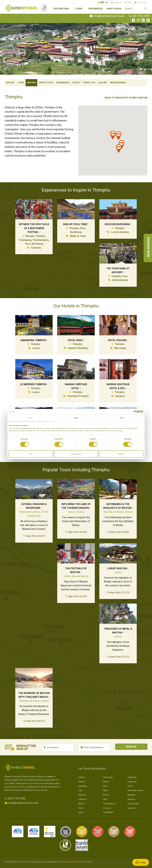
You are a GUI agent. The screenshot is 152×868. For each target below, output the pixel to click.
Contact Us (142, 2)
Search (146, 9)
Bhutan (10, 83)
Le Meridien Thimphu (33, 384)
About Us (118, 2)
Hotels (76, 83)
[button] (113, 135)
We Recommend (118, 83)
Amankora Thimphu (33, 340)
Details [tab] (76, 418)
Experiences (96, 9)
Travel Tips (89, 83)
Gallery (103, 83)
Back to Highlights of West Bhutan (126, 98)
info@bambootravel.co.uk (109, 16)
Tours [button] (79, 9)
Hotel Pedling (117, 340)
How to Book (114, 9)
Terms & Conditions (68, 862)
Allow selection (76, 454)
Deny (31, 454)
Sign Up (131, 747)
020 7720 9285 (141, 16)
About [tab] (122, 418)
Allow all (121, 454)
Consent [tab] (30, 418)
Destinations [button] (61, 9)
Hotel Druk (75, 340)
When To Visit (46, 83)
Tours (21, 83)
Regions (31, 83)
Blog (130, 2)
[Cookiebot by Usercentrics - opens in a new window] (130, 412)
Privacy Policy (86, 862)
